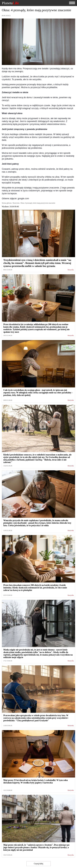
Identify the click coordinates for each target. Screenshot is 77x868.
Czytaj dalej (39, 864)
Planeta (10, 3)
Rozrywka (71, 270)
